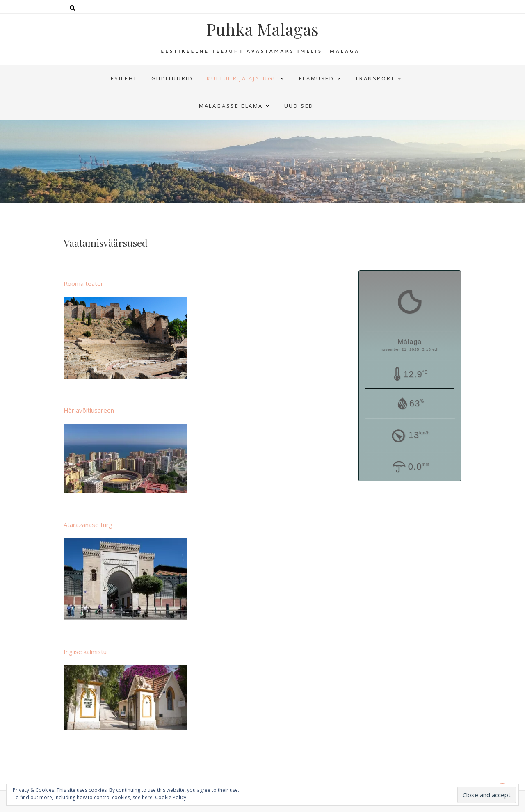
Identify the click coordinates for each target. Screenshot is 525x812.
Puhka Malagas (262, 29)
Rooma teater (83, 283)
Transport (375, 78)
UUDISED (299, 106)
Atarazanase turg (88, 525)
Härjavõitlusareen (89, 410)
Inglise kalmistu (85, 652)
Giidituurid (172, 78)
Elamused (317, 78)
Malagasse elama (231, 106)
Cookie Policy (171, 797)
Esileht (124, 78)
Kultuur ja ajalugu (242, 78)
